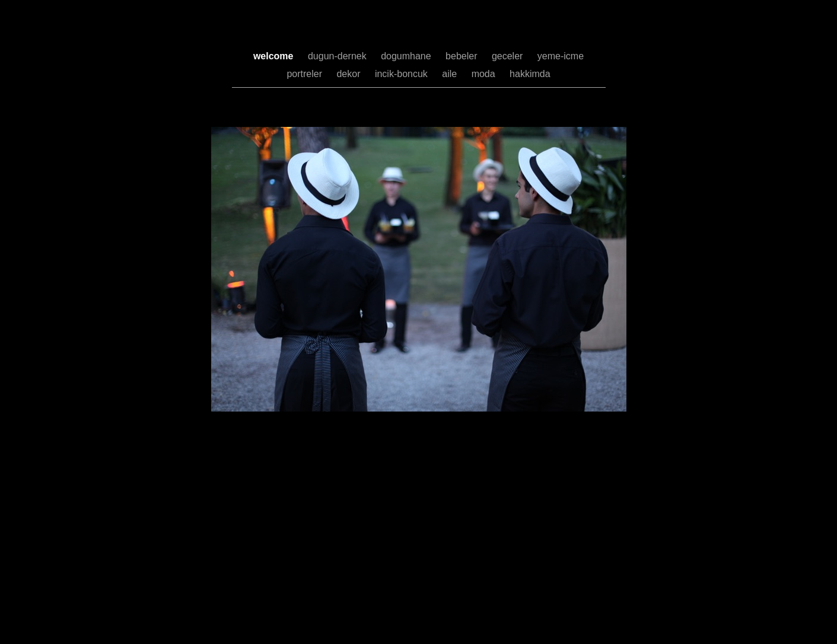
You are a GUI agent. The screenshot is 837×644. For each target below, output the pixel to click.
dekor (349, 74)
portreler (305, 74)
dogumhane (407, 56)
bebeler (463, 56)
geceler (509, 56)
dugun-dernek (338, 56)
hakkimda (530, 74)
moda (485, 74)
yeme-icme (561, 56)
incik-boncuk (402, 74)
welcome (275, 56)
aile (451, 74)
